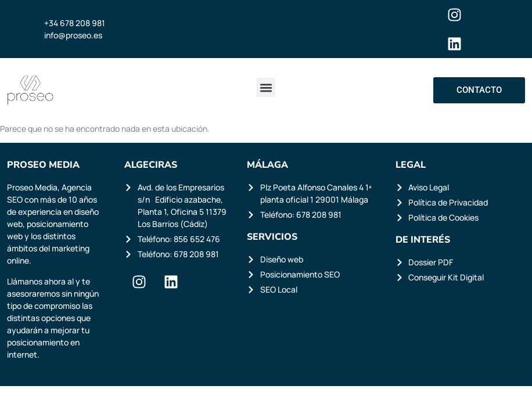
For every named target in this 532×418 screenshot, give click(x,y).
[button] (266, 87)
